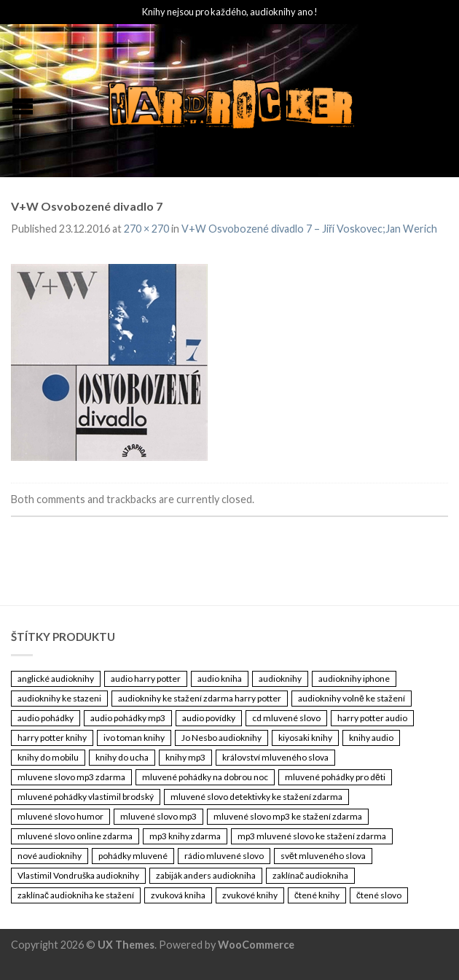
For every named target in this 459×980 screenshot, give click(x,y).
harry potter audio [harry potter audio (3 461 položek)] (372, 718)
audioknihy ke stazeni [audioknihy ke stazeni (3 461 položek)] (59, 698)
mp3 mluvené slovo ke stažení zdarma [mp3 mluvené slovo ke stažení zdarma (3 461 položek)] (312, 836)
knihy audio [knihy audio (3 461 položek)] (371, 738)
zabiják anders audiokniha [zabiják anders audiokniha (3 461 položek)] (206, 875)
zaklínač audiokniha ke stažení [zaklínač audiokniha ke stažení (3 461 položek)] (76, 895)
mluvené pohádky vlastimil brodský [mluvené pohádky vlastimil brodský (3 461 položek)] (86, 797)
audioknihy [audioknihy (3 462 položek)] (280, 678)
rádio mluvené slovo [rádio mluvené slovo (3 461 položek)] (224, 856)
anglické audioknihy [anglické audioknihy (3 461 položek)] (56, 678)
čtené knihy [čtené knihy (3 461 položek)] (317, 895)
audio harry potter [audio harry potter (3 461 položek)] (146, 678)
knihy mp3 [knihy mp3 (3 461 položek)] (185, 757)
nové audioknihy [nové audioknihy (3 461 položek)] (50, 856)
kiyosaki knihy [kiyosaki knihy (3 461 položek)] (305, 738)
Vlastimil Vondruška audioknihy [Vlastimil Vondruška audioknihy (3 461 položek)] (78, 875)
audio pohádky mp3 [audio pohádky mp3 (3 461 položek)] (128, 718)
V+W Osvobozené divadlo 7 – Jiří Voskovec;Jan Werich (309, 229)
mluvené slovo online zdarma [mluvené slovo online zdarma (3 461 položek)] (75, 836)
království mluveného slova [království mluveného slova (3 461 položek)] (275, 757)
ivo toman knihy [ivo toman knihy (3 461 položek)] (134, 738)
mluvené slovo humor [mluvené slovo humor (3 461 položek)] (60, 816)
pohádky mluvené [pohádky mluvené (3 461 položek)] (133, 856)
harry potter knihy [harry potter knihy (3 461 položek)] (52, 738)
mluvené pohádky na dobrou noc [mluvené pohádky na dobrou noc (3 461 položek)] (205, 777)
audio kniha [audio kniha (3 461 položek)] (220, 678)
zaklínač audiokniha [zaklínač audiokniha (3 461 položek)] (310, 875)
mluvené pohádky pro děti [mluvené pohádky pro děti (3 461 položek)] (335, 777)
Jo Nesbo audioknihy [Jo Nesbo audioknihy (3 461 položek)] (221, 738)
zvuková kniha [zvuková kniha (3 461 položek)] (178, 895)
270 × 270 (146, 229)
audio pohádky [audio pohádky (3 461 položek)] (46, 718)
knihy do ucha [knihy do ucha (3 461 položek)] (122, 757)
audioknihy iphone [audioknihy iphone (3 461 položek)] (354, 678)
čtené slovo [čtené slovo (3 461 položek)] (379, 895)
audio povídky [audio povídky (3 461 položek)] (209, 718)
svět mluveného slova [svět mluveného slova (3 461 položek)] (323, 856)
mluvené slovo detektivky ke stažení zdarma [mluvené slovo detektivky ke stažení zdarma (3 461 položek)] (256, 797)
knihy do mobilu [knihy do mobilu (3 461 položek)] (48, 757)
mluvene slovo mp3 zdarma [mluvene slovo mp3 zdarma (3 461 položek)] (71, 777)
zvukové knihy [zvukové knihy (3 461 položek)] (250, 895)
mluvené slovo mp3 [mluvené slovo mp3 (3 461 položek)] (158, 816)
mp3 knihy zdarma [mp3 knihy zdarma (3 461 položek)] (185, 836)
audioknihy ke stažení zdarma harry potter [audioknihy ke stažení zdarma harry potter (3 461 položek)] (200, 698)
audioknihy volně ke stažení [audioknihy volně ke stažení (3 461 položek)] (352, 698)
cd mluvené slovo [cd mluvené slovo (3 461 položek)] (286, 718)
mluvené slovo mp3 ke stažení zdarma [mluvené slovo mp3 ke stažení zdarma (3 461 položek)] (288, 816)
